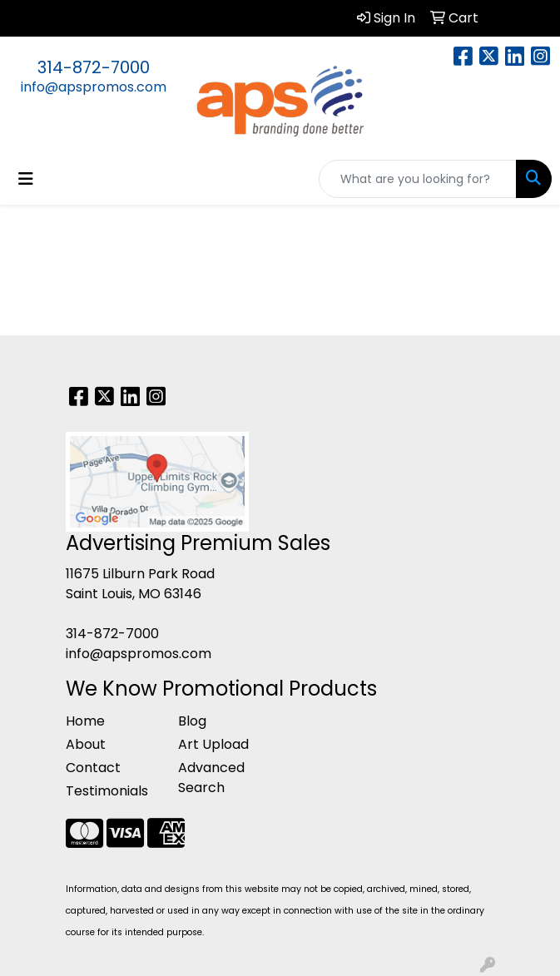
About (86, 744)
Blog (192, 721)
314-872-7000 (94, 67)
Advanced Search (211, 778)
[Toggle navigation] (26, 179)
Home (85, 721)
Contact (93, 768)
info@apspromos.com (94, 87)
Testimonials (107, 791)
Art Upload (213, 744)
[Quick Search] (418, 179)
